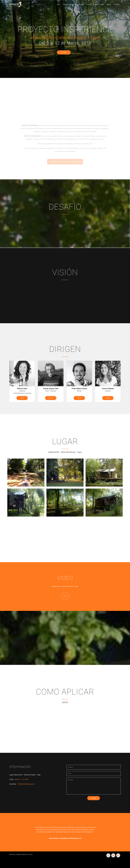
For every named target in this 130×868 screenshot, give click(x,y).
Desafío (81, 4)
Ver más (64, 52)
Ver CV (22, 398)
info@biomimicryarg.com (26, 784)
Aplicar (109, 4)
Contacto (117, 4)
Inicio (59, 4)
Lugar (102, 4)
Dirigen (95, 4)
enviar (94, 798)
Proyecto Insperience (70, 4)
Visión (88, 4)
